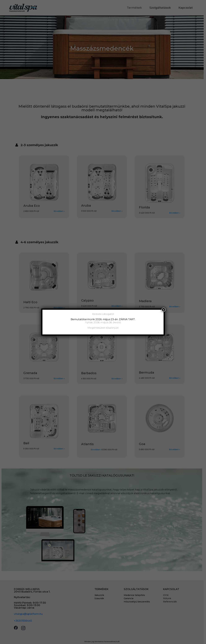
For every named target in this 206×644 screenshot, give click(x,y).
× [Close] (164, 310)
